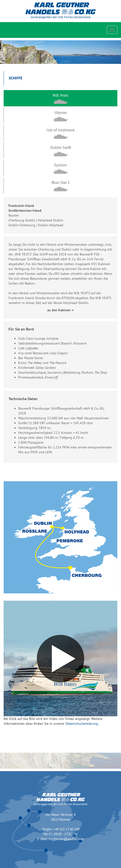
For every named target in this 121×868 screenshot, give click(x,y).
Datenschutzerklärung (82, 724)
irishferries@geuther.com (66, 839)
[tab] (60, 98)
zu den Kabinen (61, 310)
